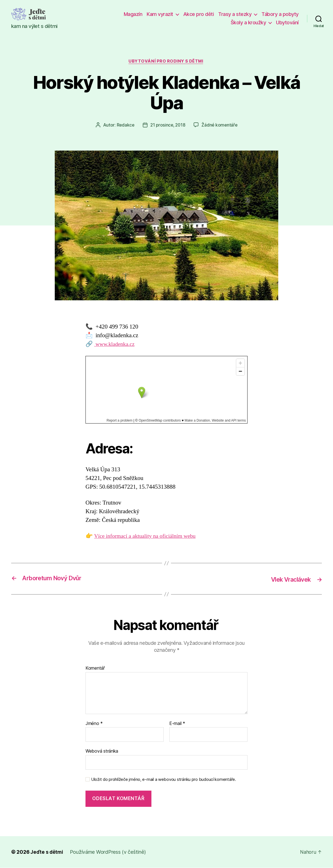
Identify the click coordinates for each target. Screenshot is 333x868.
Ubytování (287, 22)
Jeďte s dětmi (47, 852)
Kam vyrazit (160, 14)
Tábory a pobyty (280, 14)
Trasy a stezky (235, 14)
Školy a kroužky (248, 22)
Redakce (124, 126)
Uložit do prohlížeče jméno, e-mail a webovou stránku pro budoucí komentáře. (164, 780)
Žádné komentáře (221, 126)
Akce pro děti (199, 14)
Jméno (94, 724)
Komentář (95, 669)
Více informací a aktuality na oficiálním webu (148, 537)
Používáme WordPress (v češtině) (109, 852)
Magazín (133, 14)
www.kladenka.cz (116, 345)
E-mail (177, 724)
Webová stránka (102, 751)
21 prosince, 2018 (167, 126)
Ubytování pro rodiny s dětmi (166, 62)
